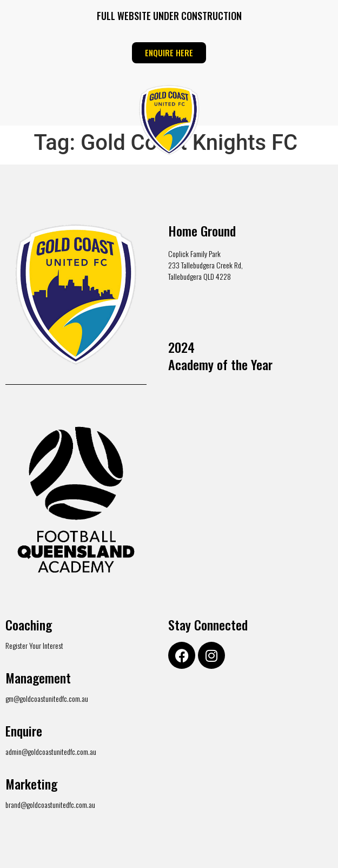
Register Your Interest (34, 645)
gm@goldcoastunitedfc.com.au (47, 698)
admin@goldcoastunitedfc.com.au (51, 751)
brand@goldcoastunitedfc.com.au (50, 804)
